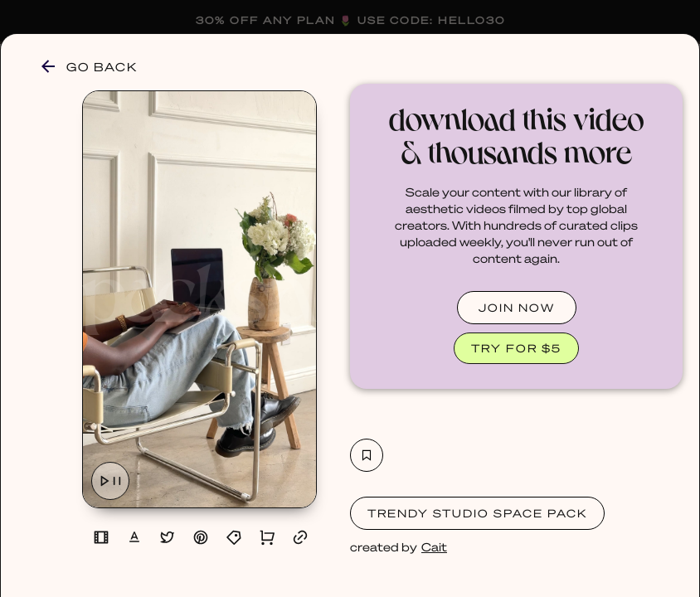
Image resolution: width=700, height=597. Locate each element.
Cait (434, 546)
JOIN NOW (517, 307)
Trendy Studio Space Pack (477, 513)
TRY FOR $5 (516, 348)
